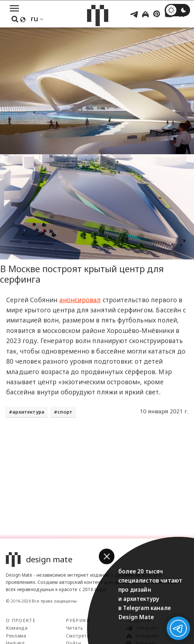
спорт (65, 412)
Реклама (16, 636)
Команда (17, 628)
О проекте (21, 620)
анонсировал (80, 300)
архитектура (28, 412)
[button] (107, 556)
